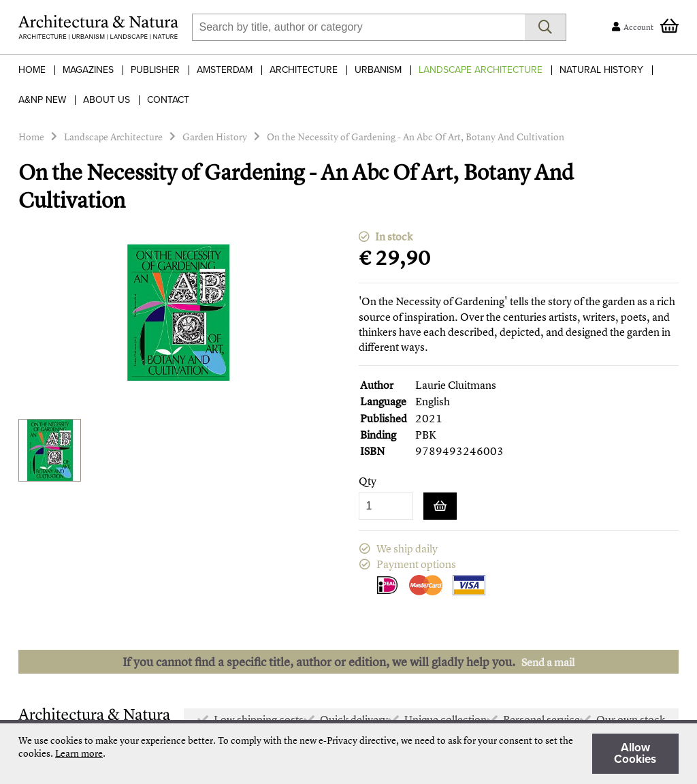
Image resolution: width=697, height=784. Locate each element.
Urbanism (378, 70)
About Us (107, 100)
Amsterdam (225, 70)
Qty (368, 481)
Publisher (155, 70)
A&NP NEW (42, 100)
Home (32, 70)
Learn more (79, 753)
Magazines (88, 70)
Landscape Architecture (481, 70)
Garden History (215, 137)
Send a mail (548, 662)
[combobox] (358, 27)
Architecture (304, 70)
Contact (168, 100)
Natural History (601, 70)
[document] (348, 754)
